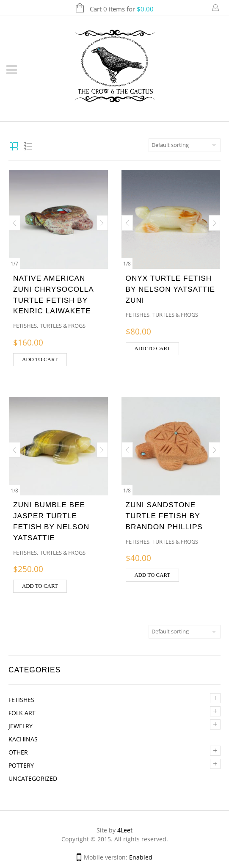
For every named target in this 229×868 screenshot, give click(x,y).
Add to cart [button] (40, 359)
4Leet (125, 830)
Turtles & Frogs (63, 326)
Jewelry (21, 726)
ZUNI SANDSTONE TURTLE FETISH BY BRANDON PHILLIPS (164, 516)
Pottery (21, 765)
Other (18, 752)
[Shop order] (185, 145)
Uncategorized (33, 778)
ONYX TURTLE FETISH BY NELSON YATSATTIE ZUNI (170, 289)
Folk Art (22, 713)
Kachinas (23, 739)
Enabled (141, 857)
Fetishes (21, 700)
